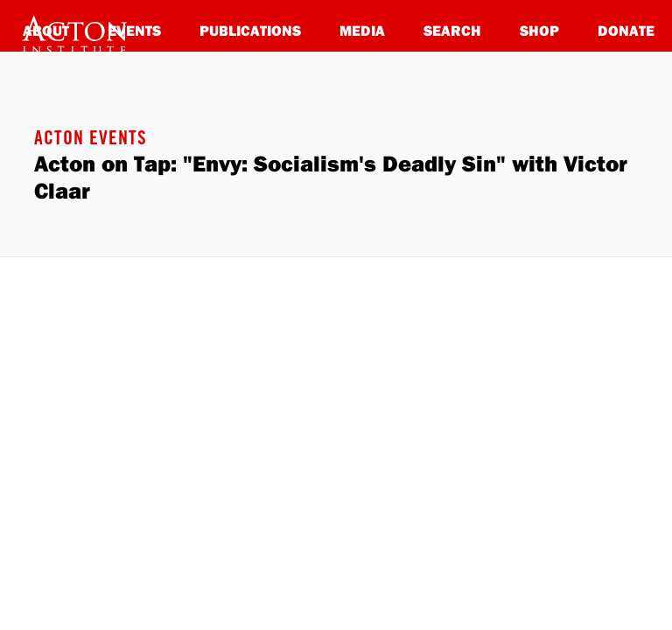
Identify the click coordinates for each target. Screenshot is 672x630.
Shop (539, 30)
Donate (626, 30)
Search (452, 30)
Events (134, 30)
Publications (250, 30)
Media (362, 30)
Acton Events (91, 140)
